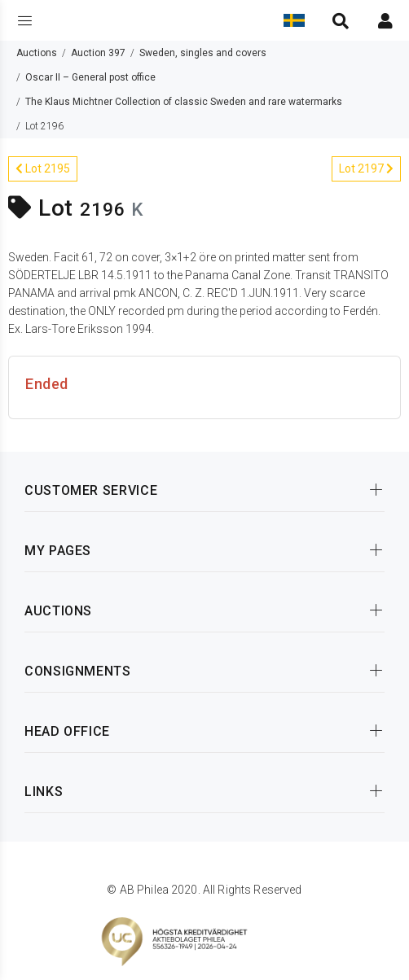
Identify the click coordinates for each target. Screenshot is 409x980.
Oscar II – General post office (90, 77)
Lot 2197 (366, 168)
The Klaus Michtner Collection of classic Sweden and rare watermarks (184, 102)
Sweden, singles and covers (203, 53)
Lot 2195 (43, 168)
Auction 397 (98, 53)
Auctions (37, 53)
